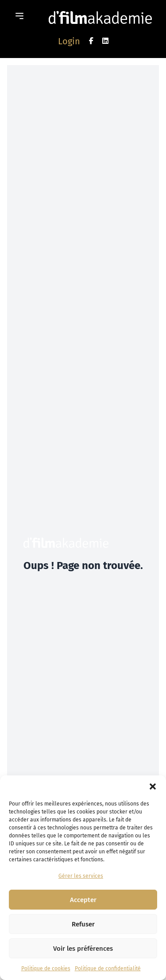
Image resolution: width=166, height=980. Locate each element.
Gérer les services (81, 876)
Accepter (83, 900)
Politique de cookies (46, 968)
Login (69, 41)
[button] (153, 786)
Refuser (83, 924)
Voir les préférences (83, 949)
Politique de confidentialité (108, 968)
